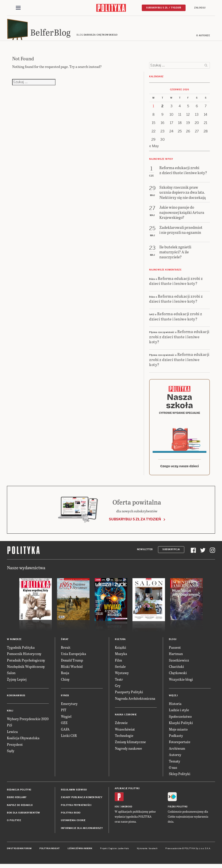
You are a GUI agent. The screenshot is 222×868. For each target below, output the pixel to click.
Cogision (113, 853)
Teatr (119, 683)
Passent (175, 651)
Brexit (66, 651)
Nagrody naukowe (128, 752)
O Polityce (14, 824)
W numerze (14, 643)
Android (127, 811)
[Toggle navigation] (18, 8)
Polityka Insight (50, 853)
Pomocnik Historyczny (24, 658)
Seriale (120, 671)
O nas (173, 771)
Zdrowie (121, 727)
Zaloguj (200, 8)
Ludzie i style (179, 714)
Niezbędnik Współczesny (26, 671)
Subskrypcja (171, 554)
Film (118, 664)
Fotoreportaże (180, 746)
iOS (117, 811)
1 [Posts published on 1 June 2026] (153, 110)
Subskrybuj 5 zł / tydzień (164, 8)
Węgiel (66, 720)
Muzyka (121, 658)
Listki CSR (69, 740)
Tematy (175, 765)
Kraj (10, 715)
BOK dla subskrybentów (24, 817)
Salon (11, 677)
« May (154, 150)
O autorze (203, 40)
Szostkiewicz (179, 664)
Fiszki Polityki (178, 811)
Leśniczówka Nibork (80, 853)
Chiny (65, 683)
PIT (64, 714)
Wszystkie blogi (181, 683)
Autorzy (175, 759)
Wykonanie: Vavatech (147, 853)
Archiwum (177, 752)
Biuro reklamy (17, 801)
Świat (65, 643)
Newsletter (145, 554)
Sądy (11, 755)
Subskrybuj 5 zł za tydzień (135, 523)
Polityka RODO (71, 817)
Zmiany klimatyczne (130, 746)
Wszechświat (125, 733)
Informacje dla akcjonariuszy (82, 832)
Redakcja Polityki (19, 794)
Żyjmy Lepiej (17, 683)
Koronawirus (16, 700)
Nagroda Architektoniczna (135, 702)
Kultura (120, 643)
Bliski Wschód (72, 671)
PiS (10, 729)
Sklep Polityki (180, 778)
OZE (64, 727)
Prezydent (15, 748)
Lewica (12, 736)
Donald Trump (72, 664)
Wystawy (122, 677)
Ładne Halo (123, 853)
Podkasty (176, 740)
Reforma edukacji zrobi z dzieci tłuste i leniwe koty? (176, 285)
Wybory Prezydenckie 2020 (28, 723)
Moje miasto (178, 733)
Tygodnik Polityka (21, 651)
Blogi (173, 643)
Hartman (176, 658)
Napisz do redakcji (20, 809)
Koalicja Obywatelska (23, 742)
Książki (121, 651)
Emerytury (69, 708)
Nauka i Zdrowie (126, 719)
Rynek (65, 700)
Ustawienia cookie (73, 824)
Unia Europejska (73, 658)
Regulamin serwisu (74, 794)
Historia (175, 708)
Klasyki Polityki (181, 727)
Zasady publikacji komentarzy (82, 801)
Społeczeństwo (180, 720)
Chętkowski (178, 677)
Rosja (65, 677)
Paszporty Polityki (129, 696)
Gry (118, 690)
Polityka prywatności (76, 809)
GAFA (65, 733)
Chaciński (176, 671)
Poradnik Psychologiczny (26, 664)
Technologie (124, 740)
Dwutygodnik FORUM (19, 853)
